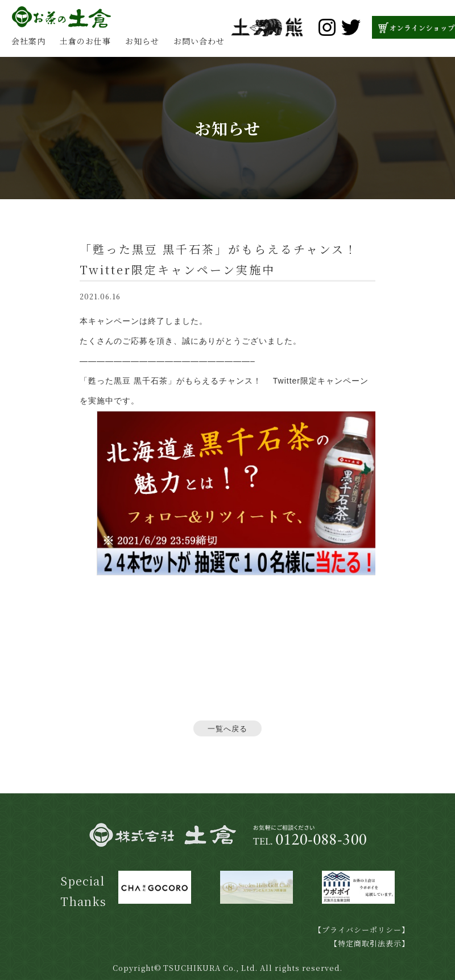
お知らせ (142, 41)
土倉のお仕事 (85, 41)
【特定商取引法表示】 (370, 943)
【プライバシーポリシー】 (362, 930)
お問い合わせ (199, 41)
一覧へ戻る (227, 729)
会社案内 (28, 41)
